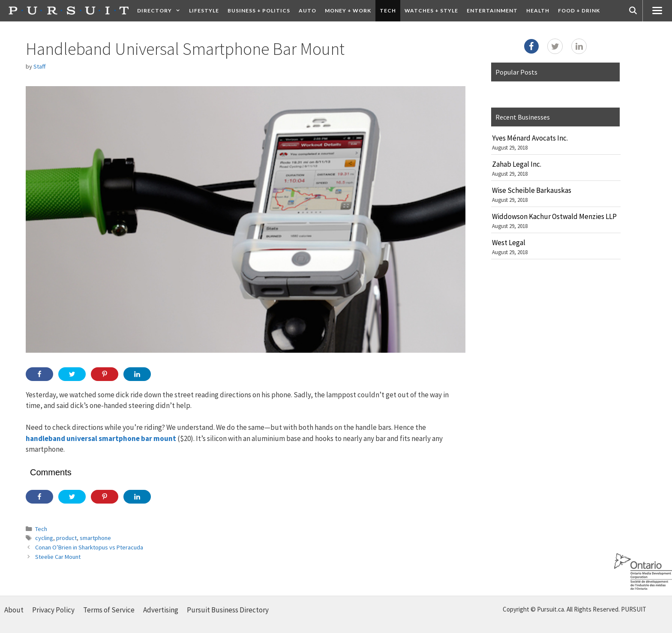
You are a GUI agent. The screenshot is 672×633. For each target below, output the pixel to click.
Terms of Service (109, 610)
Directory (161, 11)
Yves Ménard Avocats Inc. (530, 138)
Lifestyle (204, 10)
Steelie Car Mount (58, 557)
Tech (388, 10)
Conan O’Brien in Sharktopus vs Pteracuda (89, 547)
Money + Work (348, 10)
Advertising (161, 610)
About (14, 610)
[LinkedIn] (579, 46)
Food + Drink (579, 10)
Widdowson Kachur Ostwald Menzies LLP (554, 216)
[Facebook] (531, 46)
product (66, 538)
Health (538, 10)
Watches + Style (431, 10)
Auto (307, 10)
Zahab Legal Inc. (517, 164)
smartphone (95, 538)
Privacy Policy (53, 610)
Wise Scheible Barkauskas (532, 190)
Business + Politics (259, 10)
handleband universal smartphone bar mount (101, 438)
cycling (44, 538)
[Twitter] (555, 46)
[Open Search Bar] (633, 11)
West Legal (509, 243)
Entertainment (492, 10)
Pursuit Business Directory (228, 610)
